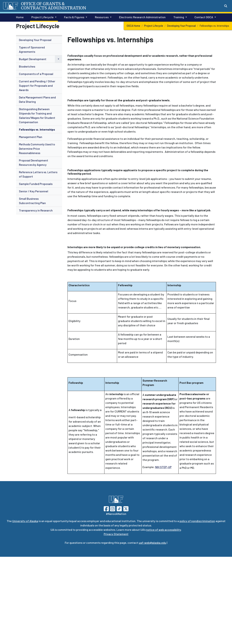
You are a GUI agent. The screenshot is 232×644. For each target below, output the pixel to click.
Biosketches (27, 66)
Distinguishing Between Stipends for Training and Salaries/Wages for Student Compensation (37, 115)
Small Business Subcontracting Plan (32, 201)
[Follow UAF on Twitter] (126, 508)
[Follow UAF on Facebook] (106, 508)
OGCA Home (133, 26)
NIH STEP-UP (163, 467)
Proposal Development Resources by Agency (34, 162)
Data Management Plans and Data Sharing (37, 99)
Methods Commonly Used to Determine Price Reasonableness (37, 149)
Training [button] (179, 17)
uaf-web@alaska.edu (152, 543)
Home (19, 17)
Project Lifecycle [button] (42, 17)
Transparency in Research (36, 210)
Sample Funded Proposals (36, 184)
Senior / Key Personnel (34, 191)
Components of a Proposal (36, 74)
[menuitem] (39, 40)
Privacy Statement (116, 534)
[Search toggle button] (226, 6)
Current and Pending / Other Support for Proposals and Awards (37, 86)
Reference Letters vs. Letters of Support (38, 174)
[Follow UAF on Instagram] (112, 508)
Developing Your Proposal (181, 26)
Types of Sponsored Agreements (32, 49)
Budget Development (33, 59)
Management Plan (31, 137)
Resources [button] (102, 17)
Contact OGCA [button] (204, 17)
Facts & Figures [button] (74, 17)
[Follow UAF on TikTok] (119, 508)
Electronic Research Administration (142, 17)
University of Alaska (25, 521)
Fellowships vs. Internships (37, 129)
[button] (58, 59)
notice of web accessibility (164, 530)
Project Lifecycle (154, 26)
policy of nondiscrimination (197, 521)
